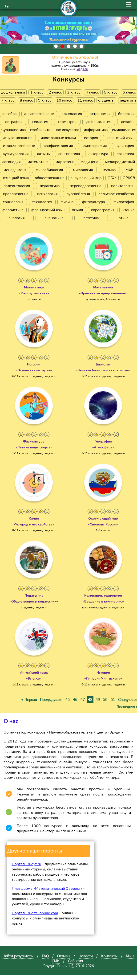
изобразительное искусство (55, 130)
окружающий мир (86, 178)
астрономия (100, 114)
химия (78, 210)
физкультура (94, 202)
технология (42, 202)
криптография (94, 146)
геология (40, 122)
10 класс (64, 100)
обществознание (50, 178)
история (91, 138)
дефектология (99, 122)
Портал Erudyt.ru (26, 864)
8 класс (26, 100)
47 (83, 699)
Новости (86, 956)
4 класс (92, 92)
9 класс (45, 100)
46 (75, 699)
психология (47, 194)
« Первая (29, 699)
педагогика (50, 186)
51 (113, 699)
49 (98, 699)
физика (67, 202)
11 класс (85, 100)
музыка (109, 170)
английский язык (39, 114)
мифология (83, 170)
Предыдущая (51, 699)
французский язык (48, 210)
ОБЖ (112, 178)
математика (38, 162)
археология (72, 114)
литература (98, 154)
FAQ (45, 956)
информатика (96, 130)
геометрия (67, 122)
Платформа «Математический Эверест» (47, 889)
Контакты (109, 956)
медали (82, 69)
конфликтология (58, 146)
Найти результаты (18, 956)
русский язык (78, 194)
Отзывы (64, 956)
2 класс (55, 92)
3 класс (74, 92)
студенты (106, 100)
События (75, 961)
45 (68, 699)
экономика (54, 218)
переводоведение (86, 186)
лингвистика (69, 154)
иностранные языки (58, 138)
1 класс (37, 92)
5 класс (111, 92)
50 (105, 699)
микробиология (49, 170)
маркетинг (65, 162)
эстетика (91, 218)
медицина (90, 162)
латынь (43, 154)
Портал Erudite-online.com (35, 913)
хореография (103, 210)
